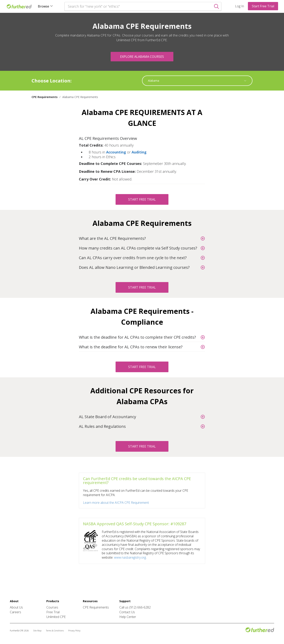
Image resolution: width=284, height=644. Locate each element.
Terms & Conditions (55, 631)
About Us (16, 607)
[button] (142, 138)
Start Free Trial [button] (142, 199)
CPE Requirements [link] (45, 97)
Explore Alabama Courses (142, 57)
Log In (240, 6)
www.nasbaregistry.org (130, 557)
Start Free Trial (263, 6)
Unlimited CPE (56, 617)
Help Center (128, 617)
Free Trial (53, 612)
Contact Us (127, 612)
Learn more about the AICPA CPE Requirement (116, 503)
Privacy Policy (74, 631)
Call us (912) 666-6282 (135, 607)
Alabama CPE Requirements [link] (80, 97)
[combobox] (195, 81)
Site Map (37, 631)
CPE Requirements (96, 607)
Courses (52, 607)
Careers (15, 612)
